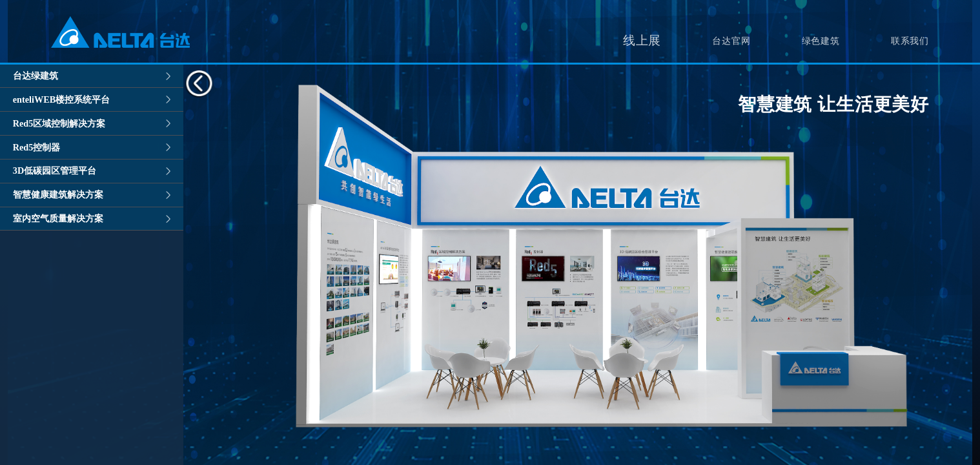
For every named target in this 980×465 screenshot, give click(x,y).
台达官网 (731, 41)
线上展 (642, 40)
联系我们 (910, 41)
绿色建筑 (821, 41)
